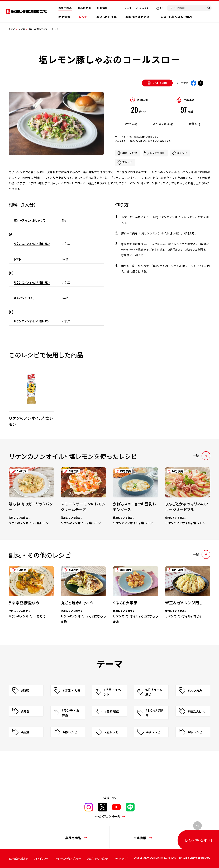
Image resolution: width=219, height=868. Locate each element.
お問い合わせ (144, 8)
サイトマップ (121, 858)
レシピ (83, 17)
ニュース (127, 8)
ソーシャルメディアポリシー (67, 858)
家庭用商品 (65, 8)
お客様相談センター (139, 17)
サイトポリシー (41, 858)
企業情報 (102, 8)
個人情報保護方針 (18, 858)
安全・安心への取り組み (176, 17)
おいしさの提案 (107, 17)
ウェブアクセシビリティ (98, 858)
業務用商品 (84, 8)
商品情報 (64, 17)
